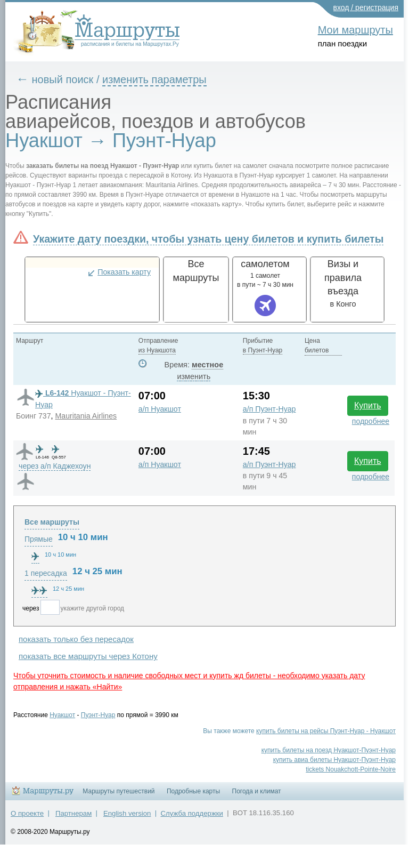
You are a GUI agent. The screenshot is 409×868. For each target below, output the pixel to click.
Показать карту (124, 272)
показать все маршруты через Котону (88, 656)
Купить (368, 405)
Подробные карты (193, 791)
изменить (194, 376)
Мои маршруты (355, 30)
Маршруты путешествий (118, 791)
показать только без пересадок (76, 639)
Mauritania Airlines (86, 416)
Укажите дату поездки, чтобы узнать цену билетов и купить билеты (208, 239)
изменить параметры (154, 79)
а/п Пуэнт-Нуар (269, 409)
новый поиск (63, 79)
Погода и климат (257, 791)
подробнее (371, 421)
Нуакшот (62, 715)
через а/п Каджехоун (55, 466)
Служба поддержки (192, 813)
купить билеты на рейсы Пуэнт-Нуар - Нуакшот (326, 731)
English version (127, 813)
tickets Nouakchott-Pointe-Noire (351, 769)
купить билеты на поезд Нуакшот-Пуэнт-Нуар (329, 750)
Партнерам (73, 813)
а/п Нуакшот (160, 409)
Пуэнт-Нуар (98, 715)
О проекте (27, 813)
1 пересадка (46, 573)
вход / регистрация (366, 7)
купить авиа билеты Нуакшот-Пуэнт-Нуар (334, 760)
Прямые (39, 539)
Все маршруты (52, 522)
